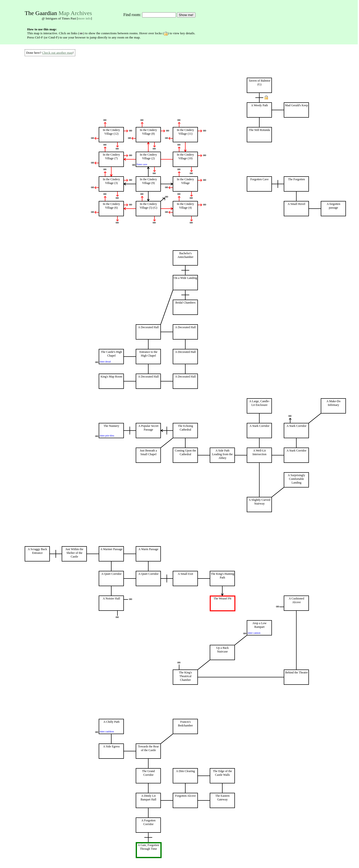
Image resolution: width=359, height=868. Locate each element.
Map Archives (75, 13)
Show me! (186, 15)
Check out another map (57, 53)
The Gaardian (41, 13)
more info (84, 18)
